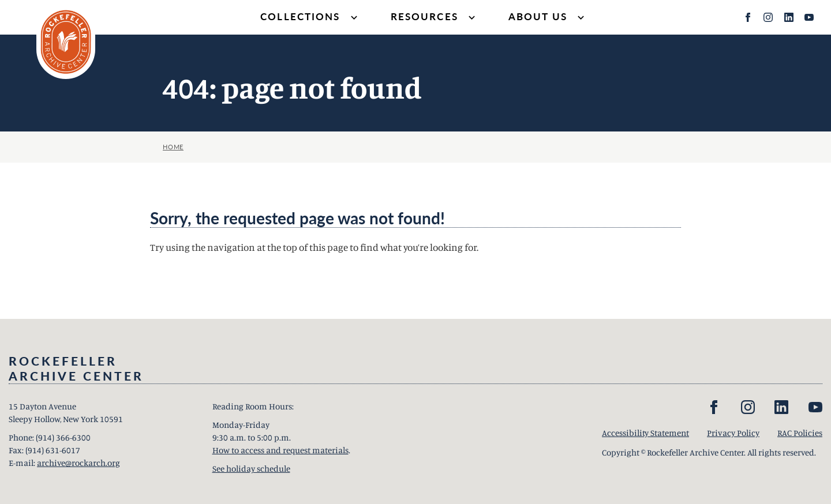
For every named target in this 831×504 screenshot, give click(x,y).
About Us (548, 18)
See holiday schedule (251, 469)
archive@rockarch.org (78, 463)
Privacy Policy (733, 433)
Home (173, 147)
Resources (434, 18)
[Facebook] (748, 17)
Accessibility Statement (645, 433)
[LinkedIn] (789, 17)
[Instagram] (768, 17)
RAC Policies (800, 433)
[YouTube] (809, 17)
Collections (310, 18)
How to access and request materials (280, 450)
